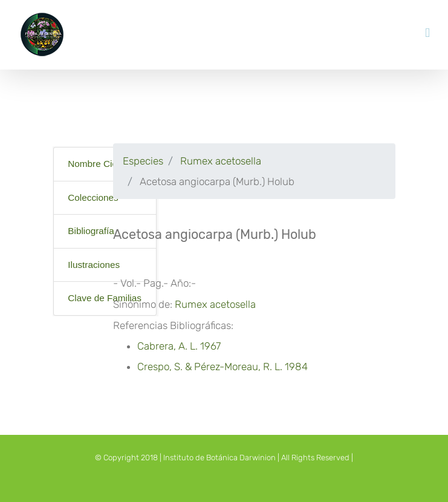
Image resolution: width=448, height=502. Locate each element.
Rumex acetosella (219, 161)
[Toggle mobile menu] (427, 33)
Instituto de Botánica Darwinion (219, 458)
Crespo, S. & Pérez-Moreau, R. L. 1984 (222, 367)
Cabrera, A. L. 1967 (179, 346)
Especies (143, 161)
